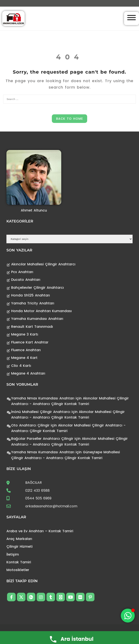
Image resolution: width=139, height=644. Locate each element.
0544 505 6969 (38, 498)
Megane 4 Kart (24, 358)
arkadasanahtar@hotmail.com (51, 506)
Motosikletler (18, 570)
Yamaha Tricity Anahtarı (33, 303)
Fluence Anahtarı (26, 350)
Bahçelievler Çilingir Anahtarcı (37, 288)
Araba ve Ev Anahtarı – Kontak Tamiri (40, 531)
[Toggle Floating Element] (128, 616)
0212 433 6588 (37, 491)
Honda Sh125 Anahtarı (31, 295)
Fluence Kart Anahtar (30, 342)
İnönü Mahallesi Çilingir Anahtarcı (41, 412)
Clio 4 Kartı (21, 366)
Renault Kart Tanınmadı (32, 327)
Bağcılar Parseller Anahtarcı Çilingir (42, 439)
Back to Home (69, 119)
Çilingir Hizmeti (19, 546)
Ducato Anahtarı (26, 280)
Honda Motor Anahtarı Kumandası (41, 311)
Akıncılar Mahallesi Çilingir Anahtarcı (43, 264)
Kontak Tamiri (19, 562)
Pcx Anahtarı (22, 272)
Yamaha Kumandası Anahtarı (37, 319)
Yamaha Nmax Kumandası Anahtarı (43, 398)
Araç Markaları (19, 539)
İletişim (13, 554)
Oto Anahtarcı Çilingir (30, 425)
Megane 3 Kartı (25, 334)
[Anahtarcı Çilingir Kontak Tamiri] (13, 18)
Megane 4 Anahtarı (28, 373)
